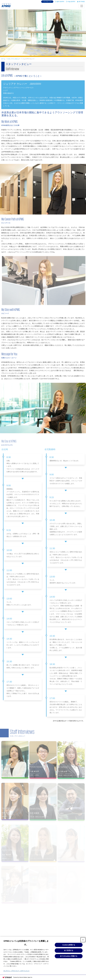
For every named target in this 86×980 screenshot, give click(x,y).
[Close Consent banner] (83, 940)
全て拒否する (69, 950)
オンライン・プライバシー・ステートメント (16, 971)
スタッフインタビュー (14, 59)
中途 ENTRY (71, 2)
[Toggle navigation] (82, 6)
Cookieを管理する (69, 945)
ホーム (3, 59)
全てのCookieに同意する (69, 956)
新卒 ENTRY (60, 2)
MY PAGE (81, 2)
